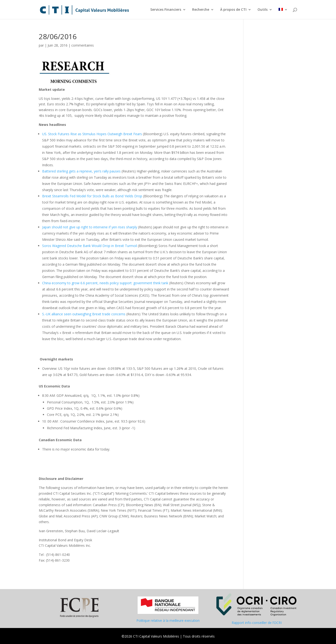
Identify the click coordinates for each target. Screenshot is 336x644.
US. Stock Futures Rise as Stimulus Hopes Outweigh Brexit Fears (92, 134)
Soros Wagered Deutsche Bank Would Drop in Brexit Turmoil (90, 246)
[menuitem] (283, 13)
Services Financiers (166, 10)
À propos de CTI (233, 10)
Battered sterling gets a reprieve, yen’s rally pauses (81, 171)
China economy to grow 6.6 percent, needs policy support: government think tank (105, 283)
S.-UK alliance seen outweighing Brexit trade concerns (84, 314)
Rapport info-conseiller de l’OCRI (257, 623)
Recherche (201, 10)
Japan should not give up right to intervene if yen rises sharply (90, 227)
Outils (263, 10)
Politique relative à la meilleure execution (168, 620)
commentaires (83, 45)
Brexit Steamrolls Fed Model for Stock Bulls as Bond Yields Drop (92, 196)
